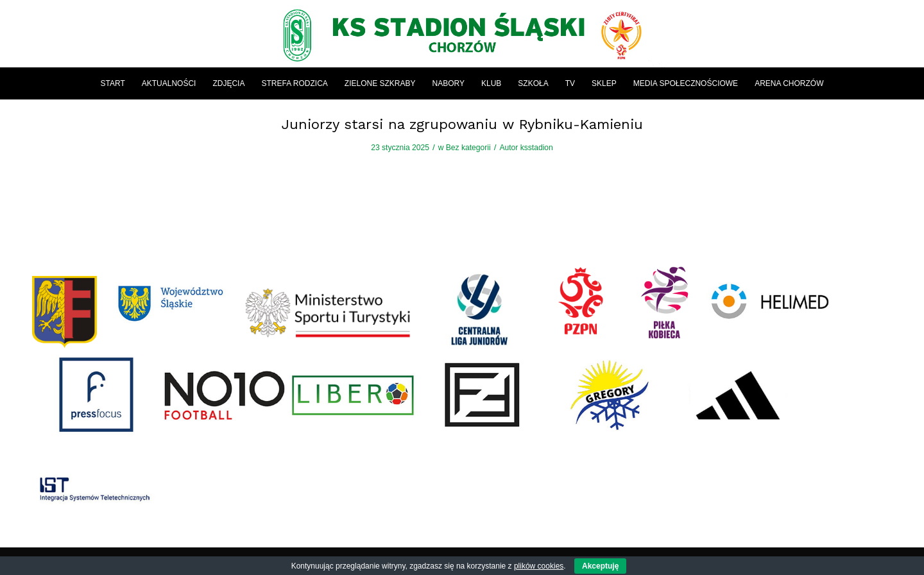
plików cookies (539, 566)
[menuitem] (113, 83)
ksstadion (537, 148)
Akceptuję (600, 566)
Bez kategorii (468, 148)
